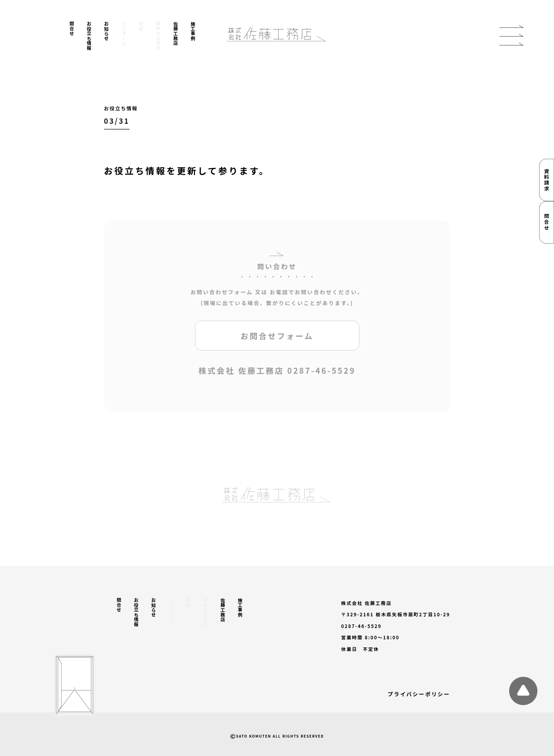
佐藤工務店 (176, 33)
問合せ (72, 29)
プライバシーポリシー (419, 694)
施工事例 (193, 31)
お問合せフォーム (277, 338)
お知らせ (107, 31)
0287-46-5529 (322, 372)
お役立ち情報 (89, 36)
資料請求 (547, 180)
